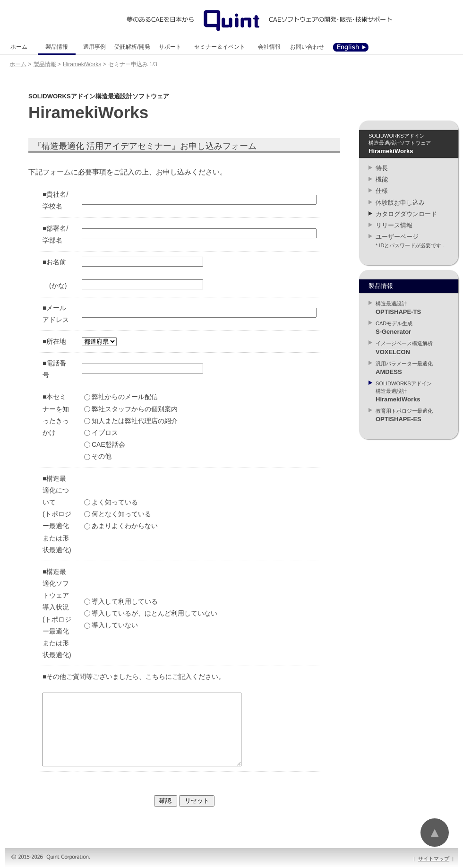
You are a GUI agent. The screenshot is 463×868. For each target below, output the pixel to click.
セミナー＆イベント (220, 47)
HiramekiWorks (82, 64)
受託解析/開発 (132, 47)
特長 (382, 168)
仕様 (382, 191)
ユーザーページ (397, 237)
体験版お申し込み (400, 203)
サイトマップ (434, 859)
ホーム (19, 47)
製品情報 (57, 47)
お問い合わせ (307, 47)
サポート (170, 47)
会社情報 (269, 47)
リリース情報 (394, 225)
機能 (382, 179)
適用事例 (94, 47)
